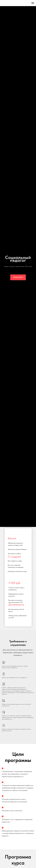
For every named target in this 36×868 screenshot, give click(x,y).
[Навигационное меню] (33, 3)
